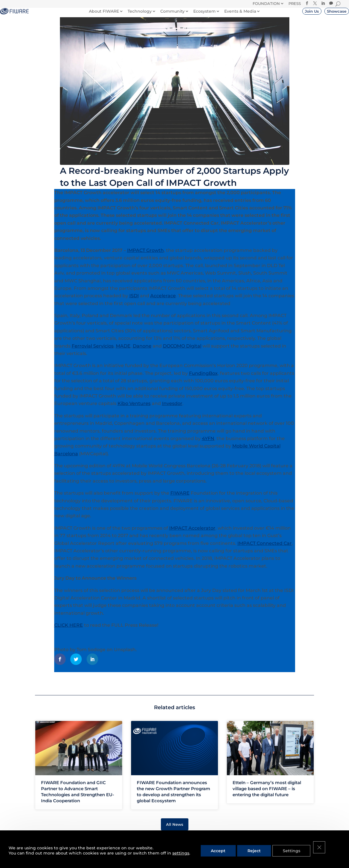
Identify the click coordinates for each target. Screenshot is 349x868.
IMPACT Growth (145, 256)
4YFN (208, 444)
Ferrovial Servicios (93, 351)
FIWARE (180, 498)
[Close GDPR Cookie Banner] (314, 850)
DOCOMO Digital (182, 351)
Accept (217, 850)
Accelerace (163, 301)
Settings (287, 850)
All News (175, 830)
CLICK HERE (69, 631)
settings (181, 853)
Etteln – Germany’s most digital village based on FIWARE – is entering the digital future (267, 794)
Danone (142, 351)
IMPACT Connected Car (265, 549)
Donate (201, 6)
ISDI (134, 301)
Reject (251, 850)
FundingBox (203, 379)
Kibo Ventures (134, 409)
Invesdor (172, 409)
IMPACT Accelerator (192, 534)
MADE (123, 351)
